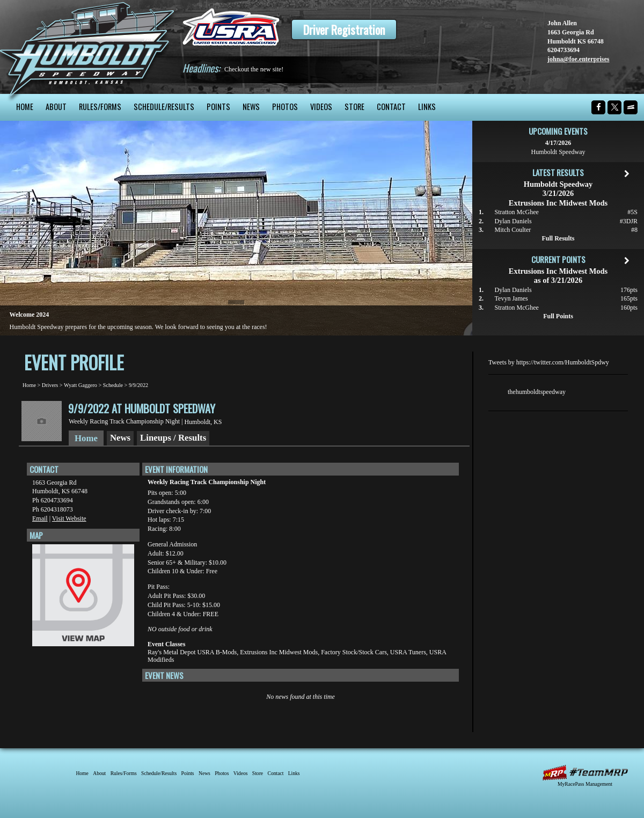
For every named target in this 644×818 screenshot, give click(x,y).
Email (40, 518)
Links (427, 107)
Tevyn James (511, 298)
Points (218, 107)
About (56, 107)
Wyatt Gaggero (80, 385)
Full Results (558, 238)
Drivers (50, 385)
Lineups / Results (173, 438)
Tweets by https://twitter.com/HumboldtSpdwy (549, 362)
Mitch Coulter (513, 230)
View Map (83, 598)
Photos (285, 107)
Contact (391, 107)
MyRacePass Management (585, 784)
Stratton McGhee (517, 212)
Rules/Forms (100, 107)
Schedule (113, 385)
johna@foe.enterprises (578, 59)
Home (25, 107)
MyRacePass (585, 773)
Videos (321, 107)
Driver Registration (344, 30)
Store (354, 107)
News (251, 107)
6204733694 (563, 50)
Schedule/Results (164, 107)
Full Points (558, 316)
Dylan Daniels (513, 221)
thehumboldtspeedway (537, 392)
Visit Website (69, 518)
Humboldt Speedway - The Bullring (87, 47)
